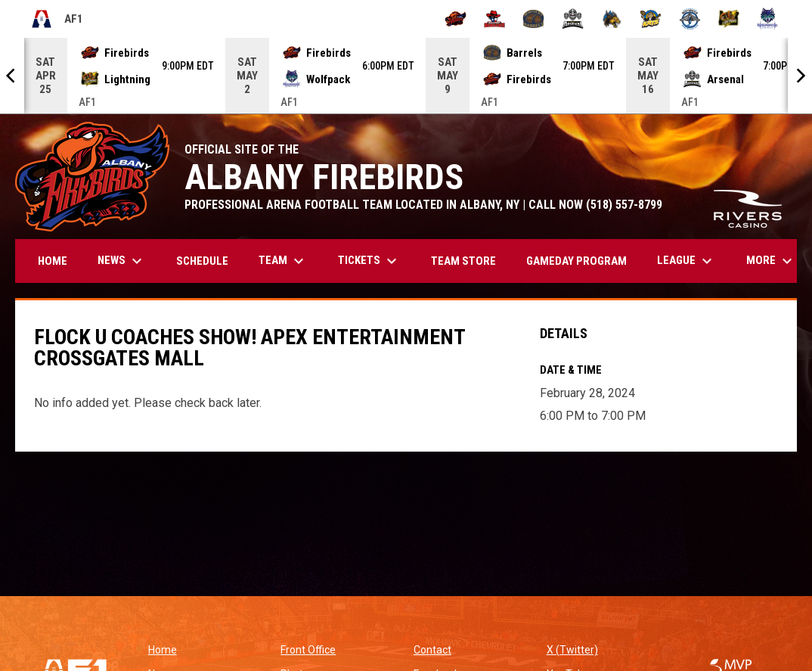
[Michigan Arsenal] (573, 19)
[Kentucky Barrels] (533, 19)
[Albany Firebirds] (456, 19)
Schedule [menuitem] (202, 261)
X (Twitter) (572, 650)
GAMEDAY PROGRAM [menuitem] (576, 261)
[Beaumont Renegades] (495, 19)
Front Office (308, 650)
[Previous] (12, 76)
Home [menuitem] (53, 261)
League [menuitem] (686, 261)
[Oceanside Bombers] (690, 19)
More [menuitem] (771, 261)
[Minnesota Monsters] (612, 19)
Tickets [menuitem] (369, 261)
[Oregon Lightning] (729, 19)
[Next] (800, 76)
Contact (432, 650)
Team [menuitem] (283, 261)
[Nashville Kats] (651, 19)
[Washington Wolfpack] (768, 19)
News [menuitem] (122, 261)
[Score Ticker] (406, 76)
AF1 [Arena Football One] (57, 19)
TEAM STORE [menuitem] (469, 261)
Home (163, 650)
